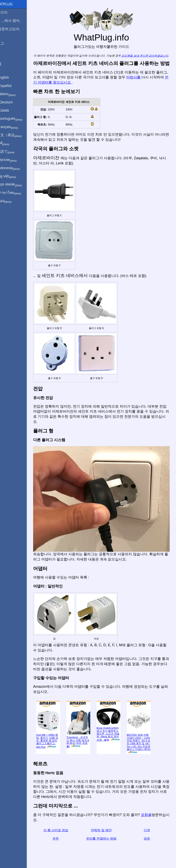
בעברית (11, 201)
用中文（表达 (16, 135)
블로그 (8, 43)
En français (15, 127)
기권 (148, 833)
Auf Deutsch (12, 102)
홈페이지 (9, 13)
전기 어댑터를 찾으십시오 (78, 92)
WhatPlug (12, 4)
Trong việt (14, 176)
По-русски (14, 160)
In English (10, 77)
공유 (148, 841)
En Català (10, 110)
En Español (11, 86)
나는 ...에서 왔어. (16, 21)
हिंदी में (10, 144)
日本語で (13, 152)
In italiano (13, 94)
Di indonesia (16, 168)
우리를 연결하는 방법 (106, 841)
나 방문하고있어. (16, 29)
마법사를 (152, 87)
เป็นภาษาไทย (16, 193)
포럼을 (155, 817)
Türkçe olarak (17, 184)
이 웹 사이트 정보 (63, 833)
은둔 (63, 841)
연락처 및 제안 (106, 833)
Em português (17, 119)
